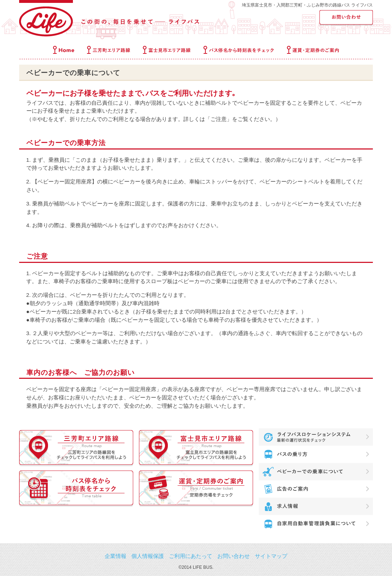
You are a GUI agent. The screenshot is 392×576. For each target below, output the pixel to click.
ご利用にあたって (191, 556)
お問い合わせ (234, 556)
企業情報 (116, 556)
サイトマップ (271, 556)
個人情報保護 (148, 556)
